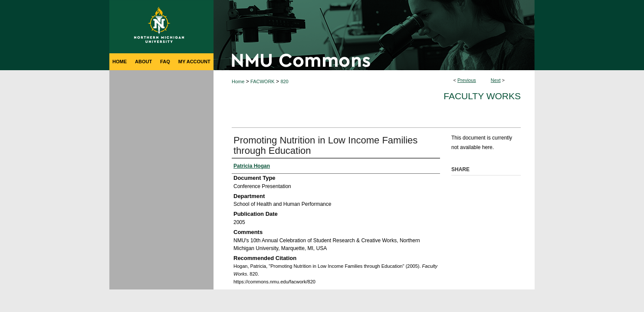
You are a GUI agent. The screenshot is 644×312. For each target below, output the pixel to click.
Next (496, 80)
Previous (467, 80)
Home (238, 81)
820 (284, 81)
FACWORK (263, 81)
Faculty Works (482, 96)
